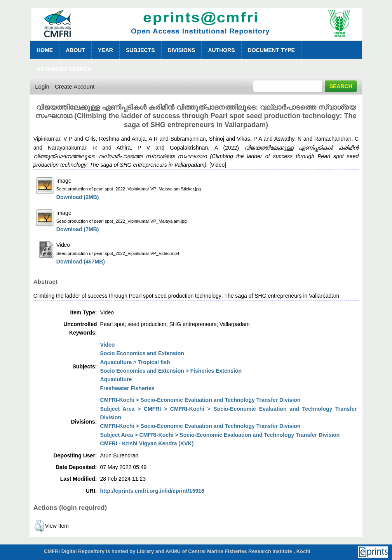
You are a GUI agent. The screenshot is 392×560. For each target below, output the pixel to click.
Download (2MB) (78, 197)
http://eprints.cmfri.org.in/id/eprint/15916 (152, 491)
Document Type (271, 50)
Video (108, 345)
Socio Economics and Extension (142, 353)
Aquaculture (116, 379)
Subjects (140, 50)
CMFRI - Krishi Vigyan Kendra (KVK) (147, 443)
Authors (221, 50)
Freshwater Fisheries (127, 388)
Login (42, 86)
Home (45, 50)
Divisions (182, 50)
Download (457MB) (81, 262)
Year (105, 50)
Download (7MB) (78, 229)
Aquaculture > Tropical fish (135, 362)
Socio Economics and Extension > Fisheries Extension (171, 371)
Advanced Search (64, 69)
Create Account (75, 86)
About (75, 50)
